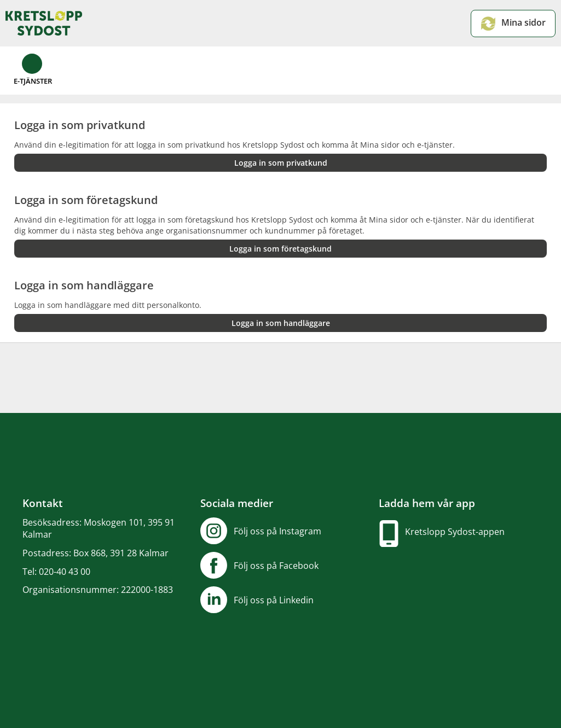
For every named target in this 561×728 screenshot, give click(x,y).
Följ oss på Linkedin (274, 600)
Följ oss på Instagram (277, 531)
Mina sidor (513, 24)
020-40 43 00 (65, 572)
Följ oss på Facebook (276, 566)
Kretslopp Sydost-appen (455, 532)
